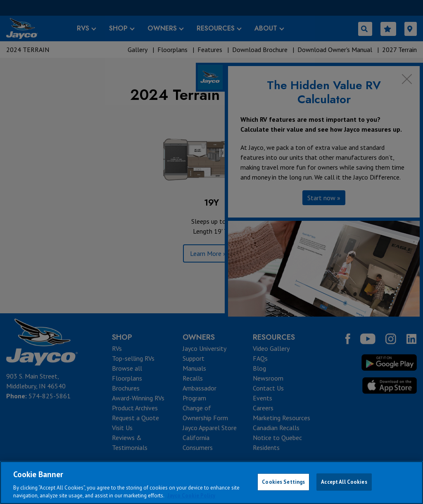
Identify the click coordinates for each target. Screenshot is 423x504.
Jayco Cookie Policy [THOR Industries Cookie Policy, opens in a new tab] (191, 496)
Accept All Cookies (344, 482)
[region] (211, 483)
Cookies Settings (283, 482)
